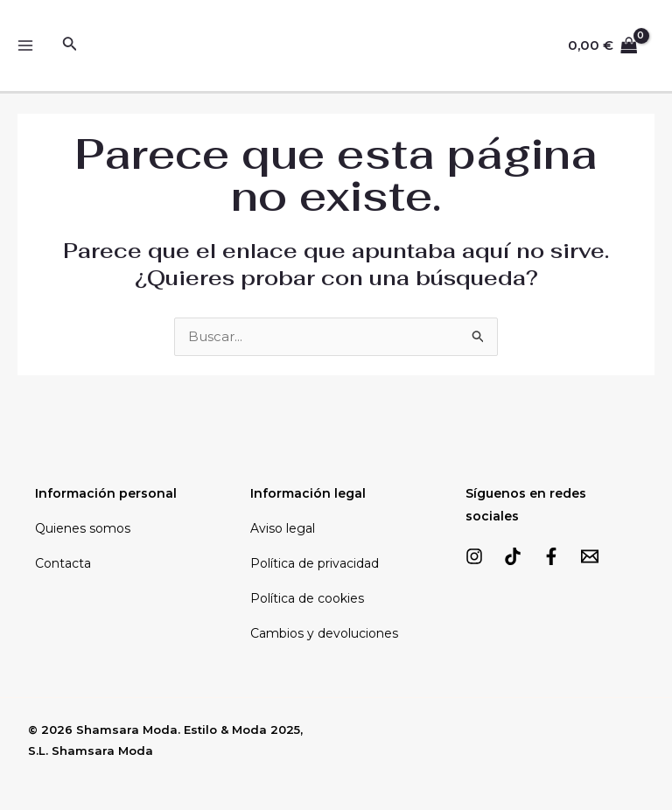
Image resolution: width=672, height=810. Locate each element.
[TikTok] (513, 556)
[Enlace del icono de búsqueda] (70, 45)
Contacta (63, 563)
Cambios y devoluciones (324, 633)
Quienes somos (83, 528)
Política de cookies (307, 598)
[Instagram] (474, 556)
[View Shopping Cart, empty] (603, 46)
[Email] (590, 556)
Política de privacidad (315, 563)
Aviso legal (283, 528)
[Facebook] (551, 556)
